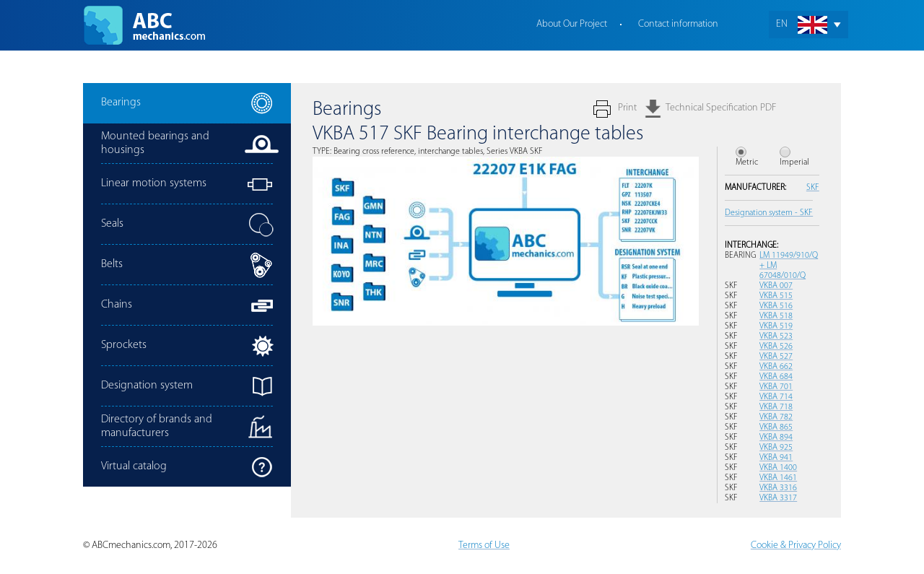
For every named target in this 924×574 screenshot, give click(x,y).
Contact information (678, 24)
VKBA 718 (776, 407)
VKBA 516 (776, 306)
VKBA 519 (776, 326)
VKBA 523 (776, 336)
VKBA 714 (776, 397)
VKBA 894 (776, 438)
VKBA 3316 (778, 488)
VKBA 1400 (778, 468)
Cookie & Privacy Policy (796, 545)
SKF (813, 188)
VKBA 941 (776, 458)
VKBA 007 (776, 286)
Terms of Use (484, 545)
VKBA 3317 (778, 498)
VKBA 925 (776, 448)
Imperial (794, 162)
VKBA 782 (776, 417)
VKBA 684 (776, 377)
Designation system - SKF (769, 213)
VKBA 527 (776, 357)
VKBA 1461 (778, 478)
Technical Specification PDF (721, 108)
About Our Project (572, 24)
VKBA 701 (776, 387)
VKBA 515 (776, 296)
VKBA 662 (776, 367)
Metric (747, 162)
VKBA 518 (776, 316)
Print (627, 108)
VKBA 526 (776, 347)
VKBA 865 (776, 427)
